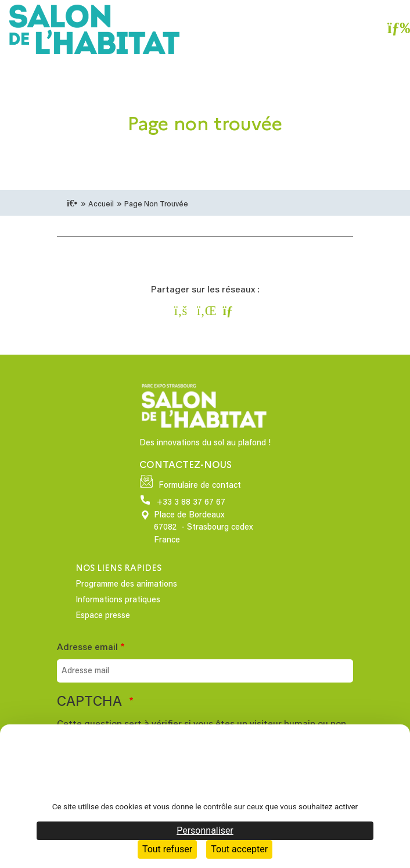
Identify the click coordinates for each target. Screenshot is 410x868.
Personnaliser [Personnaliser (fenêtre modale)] (205, 831)
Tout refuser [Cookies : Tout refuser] (167, 849)
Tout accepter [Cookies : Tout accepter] (239, 849)
